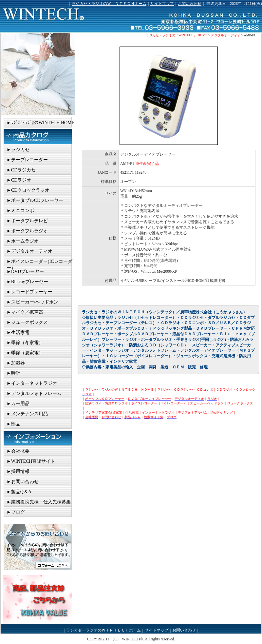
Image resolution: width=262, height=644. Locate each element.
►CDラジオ (19, 180)
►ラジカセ (18, 150)
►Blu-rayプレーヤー (27, 282)
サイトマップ (162, 4)
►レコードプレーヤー (29, 292)
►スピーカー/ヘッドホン (32, 302)
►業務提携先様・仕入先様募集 (39, 502)
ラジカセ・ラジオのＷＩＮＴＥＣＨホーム (109, 4)
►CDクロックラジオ (28, 190)
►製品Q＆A (19, 492)
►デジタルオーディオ (29, 251)
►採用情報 (18, 471)
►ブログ (16, 512)
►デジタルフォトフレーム (34, 393)
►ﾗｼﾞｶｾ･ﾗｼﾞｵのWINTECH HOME (40, 123)
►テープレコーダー (27, 160)
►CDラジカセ (21, 170)
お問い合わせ (190, 4)
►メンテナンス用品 (27, 414)
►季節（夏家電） (25, 353)
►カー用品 (18, 404)
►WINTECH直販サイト (31, 461)
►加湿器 (16, 363)
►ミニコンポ (20, 211)
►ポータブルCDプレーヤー (35, 200)
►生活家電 (18, 332)
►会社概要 (18, 451)
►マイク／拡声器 (25, 312)
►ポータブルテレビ (27, 221)
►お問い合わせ (23, 482)
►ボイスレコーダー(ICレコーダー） (39, 263)
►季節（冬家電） (25, 343)
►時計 (13, 373)
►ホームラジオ (23, 241)
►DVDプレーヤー (25, 272)
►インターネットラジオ (32, 383)
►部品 (13, 424)
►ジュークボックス (27, 322)
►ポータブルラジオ (27, 231)
